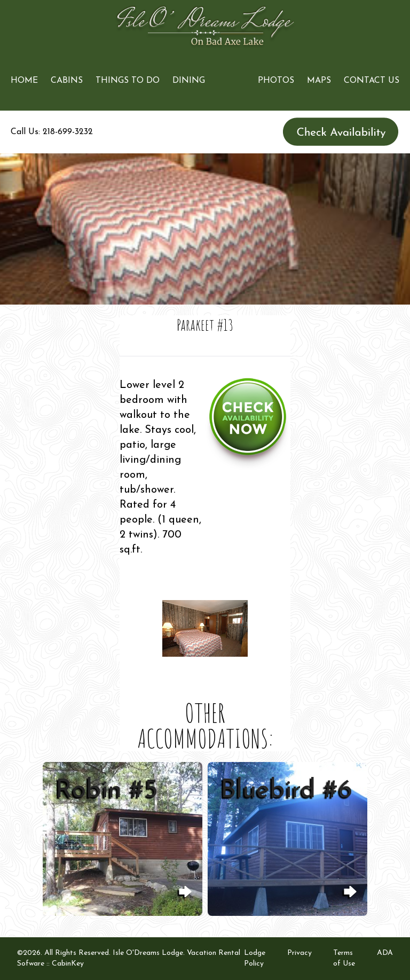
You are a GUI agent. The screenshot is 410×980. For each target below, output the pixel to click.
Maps (319, 81)
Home (24, 81)
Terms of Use (344, 958)
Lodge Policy (255, 958)
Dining (189, 81)
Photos (276, 81)
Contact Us (372, 81)
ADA (385, 953)
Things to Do (128, 81)
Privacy (299, 953)
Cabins (67, 81)
